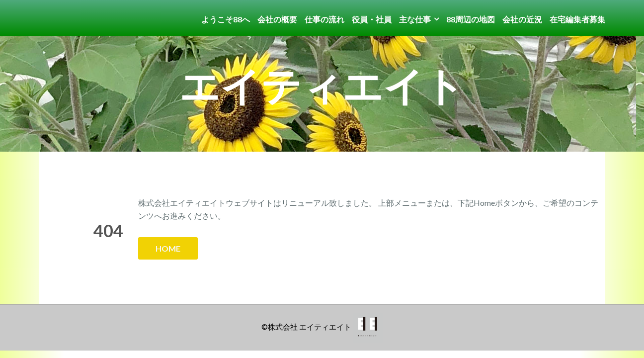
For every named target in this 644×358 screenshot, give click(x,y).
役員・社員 (372, 19)
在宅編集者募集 (577, 19)
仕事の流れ (324, 19)
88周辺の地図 (471, 19)
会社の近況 (522, 19)
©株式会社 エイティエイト (306, 327)
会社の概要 (277, 19)
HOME (168, 248)
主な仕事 (415, 19)
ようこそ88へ (226, 19)
